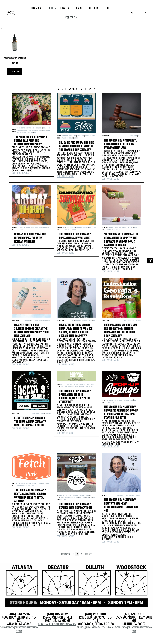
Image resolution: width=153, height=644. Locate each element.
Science (114, 230)
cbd (17, 128)
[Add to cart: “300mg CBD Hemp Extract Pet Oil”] (15, 71)
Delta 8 (41, 128)
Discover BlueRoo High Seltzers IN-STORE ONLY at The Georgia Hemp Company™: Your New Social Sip (31, 331)
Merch (45, 130)
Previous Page (66, 554)
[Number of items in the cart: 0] (145, 13)
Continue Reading (21, 173)
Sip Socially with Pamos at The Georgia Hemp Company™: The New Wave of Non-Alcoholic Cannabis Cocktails (121, 240)
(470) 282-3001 (96, 614)
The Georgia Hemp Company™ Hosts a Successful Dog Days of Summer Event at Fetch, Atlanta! (30, 496)
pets (18, 132)
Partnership (88, 136)
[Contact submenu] (77, 18)
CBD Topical (35, 128)
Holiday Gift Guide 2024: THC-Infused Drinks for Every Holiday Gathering (31, 238)
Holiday (40, 130)
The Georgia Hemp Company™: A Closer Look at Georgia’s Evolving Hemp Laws (120, 144)
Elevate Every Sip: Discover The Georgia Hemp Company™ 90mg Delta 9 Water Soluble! (30, 422)
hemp (30, 130)
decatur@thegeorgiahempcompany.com (57, 624)
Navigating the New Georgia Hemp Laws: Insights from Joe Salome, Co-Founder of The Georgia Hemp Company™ (76, 331)
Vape (35, 132)
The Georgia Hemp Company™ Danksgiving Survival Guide (75, 236)
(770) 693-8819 (134, 614)
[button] (150, 260)
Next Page (88, 554)
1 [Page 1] (73, 554)
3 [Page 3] (81, 554)
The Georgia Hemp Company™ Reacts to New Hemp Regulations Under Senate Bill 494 (121, 505)
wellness (76, 138)
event (75, 136)
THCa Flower (30, 132)
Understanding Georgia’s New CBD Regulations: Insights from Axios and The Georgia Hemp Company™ (121, 331)
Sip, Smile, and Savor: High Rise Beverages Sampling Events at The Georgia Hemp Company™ (76, 146)
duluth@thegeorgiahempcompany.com (96, 627)
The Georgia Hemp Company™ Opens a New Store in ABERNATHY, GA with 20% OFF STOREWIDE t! (75, 397)
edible (49, 128)
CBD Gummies (29, 128)
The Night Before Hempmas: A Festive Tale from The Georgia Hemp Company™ (31, 141)
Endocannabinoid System (22, 130)
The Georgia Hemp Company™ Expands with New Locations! (76, 506)
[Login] (132, 13)
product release (42, 228)
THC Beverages (23, 132)
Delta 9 (45, 128)
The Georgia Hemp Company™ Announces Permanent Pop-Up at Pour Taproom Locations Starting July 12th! (121, 412)
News (48, 130)
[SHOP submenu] (56, 8)
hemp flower (35, 130)
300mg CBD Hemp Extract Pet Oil (15, 58)
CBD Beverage (22, 128)
